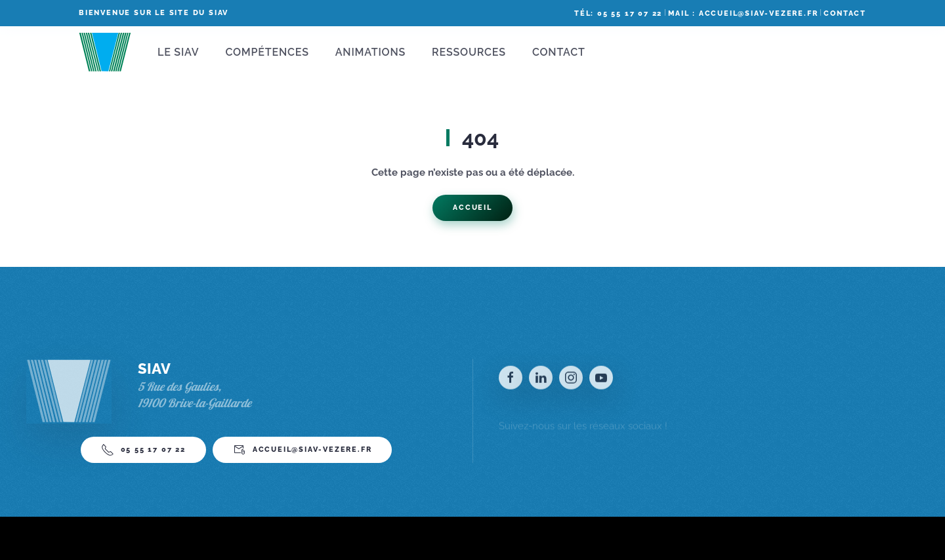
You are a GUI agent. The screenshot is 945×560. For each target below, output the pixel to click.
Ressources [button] (469, 52)
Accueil (472, 208)
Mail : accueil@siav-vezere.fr (743, 13)
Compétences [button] (267, 52)
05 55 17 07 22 (143, 454)
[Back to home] (105, 52)
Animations (370, 52)
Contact (845, 13)
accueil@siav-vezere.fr (303, 454)
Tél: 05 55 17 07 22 (618, 13)
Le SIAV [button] (178, 52)
